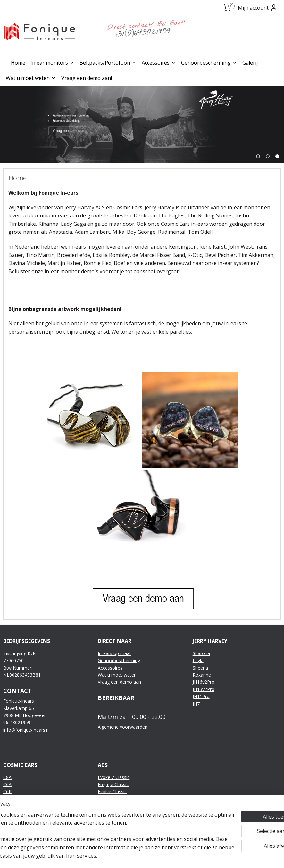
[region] (100, 831)
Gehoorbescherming (209, 63)
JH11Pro (201, 696)
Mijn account (258, 8)
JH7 (196, 704)
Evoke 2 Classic (114, 777)
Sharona (201, 653)
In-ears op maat (114, 653)
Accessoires (159, 63)
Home (18, 63)
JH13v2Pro (204, 689)
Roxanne (202, 675)
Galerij (250, 63)
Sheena (200, 668)
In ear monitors (52, 63)
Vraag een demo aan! (87, 78)
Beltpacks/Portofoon (108, 63)
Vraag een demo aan (119, 682)
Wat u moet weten (31, 78)
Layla (198, 660)
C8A (7, 777)
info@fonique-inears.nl (26, 730)
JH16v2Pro (204, 682)
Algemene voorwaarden (123, 727)
